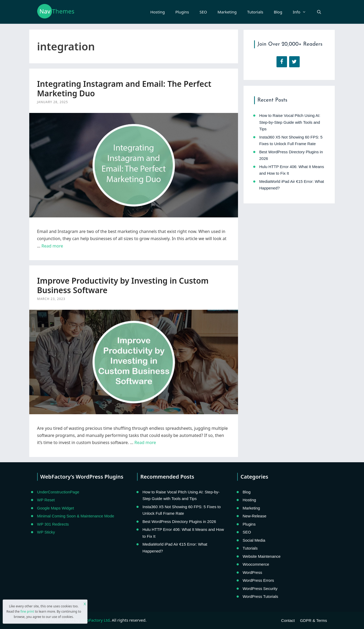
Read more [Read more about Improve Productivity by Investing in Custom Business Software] (145, 442)
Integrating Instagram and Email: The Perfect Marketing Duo (124, 89)
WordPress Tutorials (260, 596)
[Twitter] (294, 62)
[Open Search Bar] (319, 12)
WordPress (252, 572)
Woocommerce (256, 564)
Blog (278, 12)
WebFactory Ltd (95, 620)
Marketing (227, 12)
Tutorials (255, 12)
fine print (27, 611)
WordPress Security (260, 589)
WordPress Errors (258, 580)
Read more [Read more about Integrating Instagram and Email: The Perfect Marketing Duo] (52, 246)
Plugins (182, 12)
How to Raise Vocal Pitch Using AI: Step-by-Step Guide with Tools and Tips (290, 122)
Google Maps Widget (56, 508)
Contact (288, 620)
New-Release (254, 516)
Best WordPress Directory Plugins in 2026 (179, 521)
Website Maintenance (261, 556)
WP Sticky (46, 532)
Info (302, 12)
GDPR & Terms (313, 620)
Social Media (254, 540)
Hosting (157, 12)
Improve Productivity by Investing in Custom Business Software (123, 285)
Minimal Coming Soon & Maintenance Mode (76, 516)
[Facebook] (282, 62)
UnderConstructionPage (58, 492)
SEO (203, 12)
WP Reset (46, 500)
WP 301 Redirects (53, 524)
